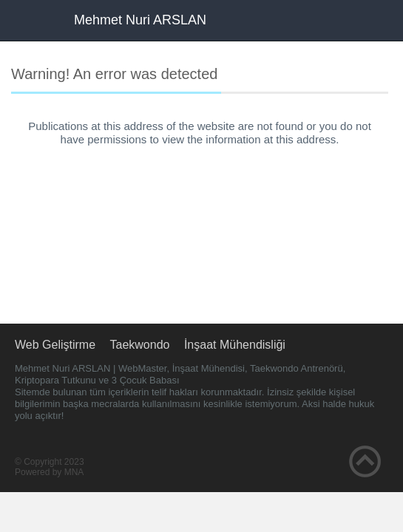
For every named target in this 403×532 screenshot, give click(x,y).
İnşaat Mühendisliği (235, 345)
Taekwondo (140, 345)
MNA (74, 472)
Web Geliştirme (55, 345)
